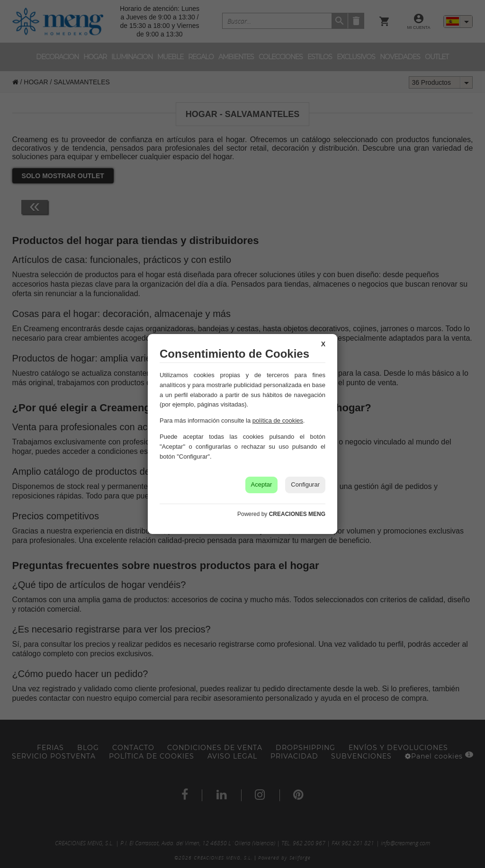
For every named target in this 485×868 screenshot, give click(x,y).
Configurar (305, 484)
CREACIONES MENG (297, 514)
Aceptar (262, 484)
